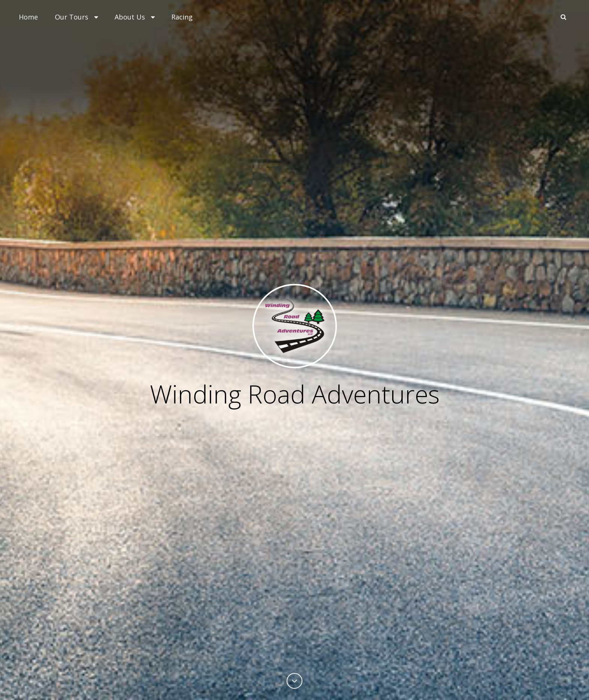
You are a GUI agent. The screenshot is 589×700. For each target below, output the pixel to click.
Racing (182, 17)
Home (28, 17)
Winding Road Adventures (295, 394)
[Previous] (294, 681)
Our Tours (77, 17)
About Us (135, 17)
